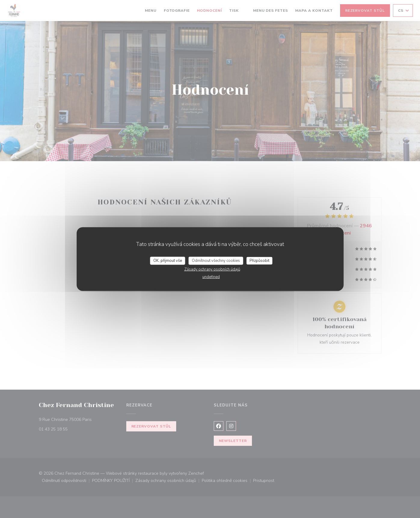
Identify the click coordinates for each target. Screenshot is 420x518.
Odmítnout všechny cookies (216, 260)
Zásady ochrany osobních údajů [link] (212, 269)
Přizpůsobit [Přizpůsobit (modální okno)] (259, 260)
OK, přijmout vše (168, 260)
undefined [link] (211, 277)
